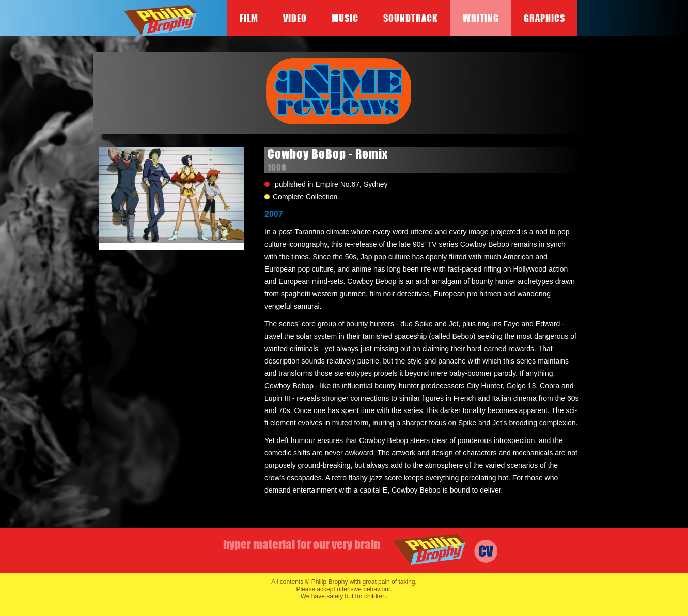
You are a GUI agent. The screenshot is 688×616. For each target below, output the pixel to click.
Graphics (544, 18)
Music (345, 18)
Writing (481, 18)
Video (295, 18)
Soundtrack (411, 18)
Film (249, 18)
